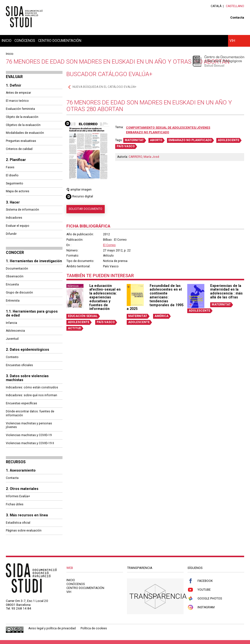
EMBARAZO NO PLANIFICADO (190, 140)
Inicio (6, 41)
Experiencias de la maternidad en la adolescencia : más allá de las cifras (226, 291)
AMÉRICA (161, 316)
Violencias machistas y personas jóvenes (29, 425)
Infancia (11, 323)
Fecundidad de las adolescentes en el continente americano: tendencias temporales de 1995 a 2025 (155, 297)
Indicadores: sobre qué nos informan (31, 395)
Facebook (200, 581)
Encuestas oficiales (19, 365)
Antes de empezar (18, 93)
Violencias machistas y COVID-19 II (30, 443)
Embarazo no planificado (148, 132)
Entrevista (13, 301)
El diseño (12, 175)
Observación (15, 276)
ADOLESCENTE (229, 140)
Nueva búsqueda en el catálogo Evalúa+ (104, 87)
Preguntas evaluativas (21, 141)
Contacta (237, 17)
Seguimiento (15, 183)
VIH (232, 41)
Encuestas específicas (21, 403)
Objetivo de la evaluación (23, 125)
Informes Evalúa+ (18, 496)
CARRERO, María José (144, 157)
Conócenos (25, 41)
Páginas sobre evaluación (24, 531)
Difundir (11, 234)
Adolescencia (15, 331)
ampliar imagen (79, 190)
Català (216, 6)
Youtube (199, 590)
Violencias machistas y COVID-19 (29, 435)
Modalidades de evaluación (25, 133)
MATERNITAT (134, 140)
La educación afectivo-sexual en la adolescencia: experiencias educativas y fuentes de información (105, 297)
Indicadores (14, 218)
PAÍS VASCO (126, 146)
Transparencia (158, 596)
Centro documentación (60, 41)
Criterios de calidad (19, 149)
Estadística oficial (18, 523)
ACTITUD (74, 328)
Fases (10, 167)
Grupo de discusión (19, 293)
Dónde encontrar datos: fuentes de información (30, 413)
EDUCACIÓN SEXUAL (83, 316)
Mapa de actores (18, 191)
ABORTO (156, 140)
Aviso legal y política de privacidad (52, 628)
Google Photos (205, 599)
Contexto (12, 357)
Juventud (12, 339)
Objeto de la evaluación (22, 117)
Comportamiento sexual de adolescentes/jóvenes (168, 128)
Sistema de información (22, 210)
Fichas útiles (15, 504)
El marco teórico (17, 101)
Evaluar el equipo (18, 226)
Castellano (235, 6)
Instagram (201, 607)
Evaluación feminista (20, 109)
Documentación (17, 269)
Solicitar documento (85, 209)
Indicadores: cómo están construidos (32, 387)
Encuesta (12, 284)
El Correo (109, 245)
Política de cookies (94, 628)
